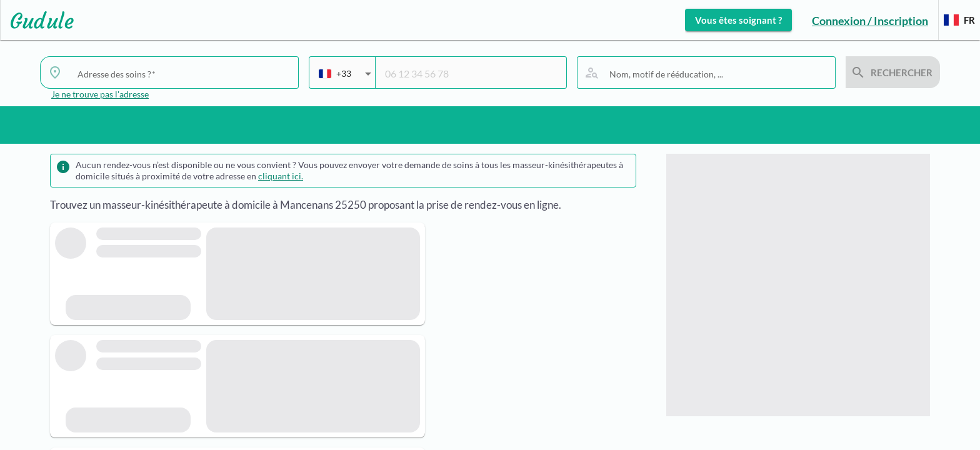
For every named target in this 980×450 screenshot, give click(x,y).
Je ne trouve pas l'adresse (100, 94)
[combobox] (183, 74)
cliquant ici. (281, 176)
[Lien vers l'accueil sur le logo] (37, 20)
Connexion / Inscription (870, 21)
